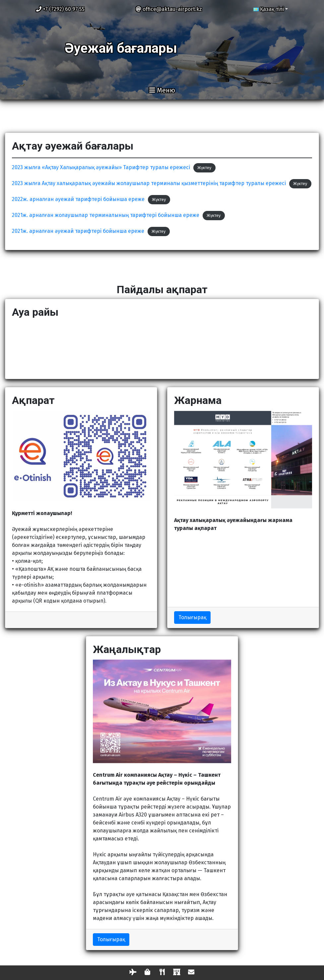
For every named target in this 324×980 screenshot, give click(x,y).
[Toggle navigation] (162, 90)
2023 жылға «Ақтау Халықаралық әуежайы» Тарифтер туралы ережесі (101, 167)
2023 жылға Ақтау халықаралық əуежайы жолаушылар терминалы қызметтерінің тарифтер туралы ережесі (149, 183)
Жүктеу (204, 168)
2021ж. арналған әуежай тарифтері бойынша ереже (78, 231)
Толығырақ (192, 617)
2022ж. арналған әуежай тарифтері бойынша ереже (78, 199)
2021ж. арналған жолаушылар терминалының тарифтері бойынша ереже (106, 215)
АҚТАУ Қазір (162, 347)
